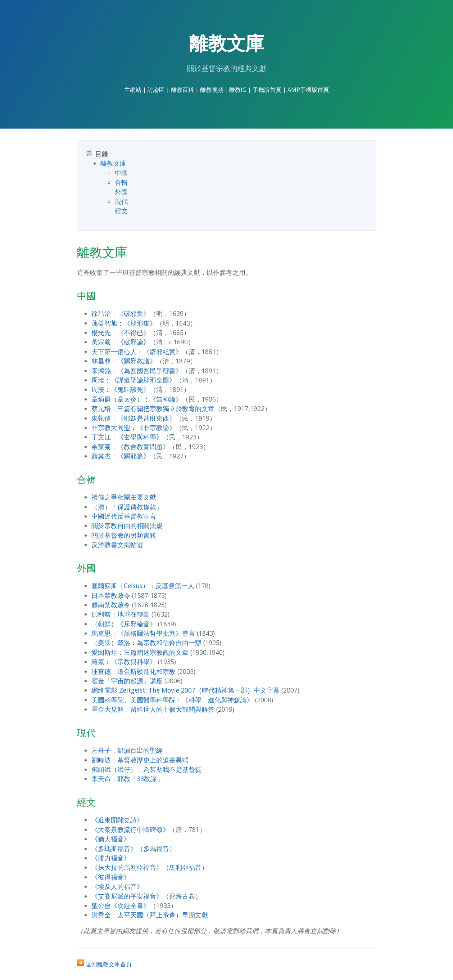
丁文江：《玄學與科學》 (127, 437)
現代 (121, 201)
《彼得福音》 (111, 877)
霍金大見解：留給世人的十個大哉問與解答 (153, 709)
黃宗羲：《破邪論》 (121, 342)
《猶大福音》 (111, 839)
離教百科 (182, 90)
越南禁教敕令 (111, 605)
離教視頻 (212, 90)
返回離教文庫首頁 (104, 964)
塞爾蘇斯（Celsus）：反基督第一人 (143, 586)
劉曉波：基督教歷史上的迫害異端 (140, 760)
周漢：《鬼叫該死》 (121, 389)
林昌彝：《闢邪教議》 (124, 361)
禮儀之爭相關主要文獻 (124, 497)
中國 (121, 173)
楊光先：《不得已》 (121, 332)
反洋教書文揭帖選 (117, 545)
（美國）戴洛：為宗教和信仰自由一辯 (146, 643)
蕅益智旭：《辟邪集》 (124, 323)
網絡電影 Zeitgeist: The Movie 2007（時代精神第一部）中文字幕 (185, 690)
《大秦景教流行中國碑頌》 (130, 829)
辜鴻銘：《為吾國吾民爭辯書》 (137, 371)
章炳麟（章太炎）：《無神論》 (137, 399)
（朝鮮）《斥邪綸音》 (124, 624)
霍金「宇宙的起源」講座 (127, 681)
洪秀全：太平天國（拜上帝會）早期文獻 (150, 915)
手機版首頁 (267, 90)
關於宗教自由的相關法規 (127, 525)
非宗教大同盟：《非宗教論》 (133, 428)
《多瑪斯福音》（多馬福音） (133, 849)
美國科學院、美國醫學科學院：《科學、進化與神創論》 (172, 700)
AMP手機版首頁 (308, 90)
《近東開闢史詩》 (117, 820)
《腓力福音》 (111, 858)
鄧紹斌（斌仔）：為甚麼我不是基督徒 (146, 769)
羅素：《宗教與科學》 (124, 662)
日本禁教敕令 (111, 595)
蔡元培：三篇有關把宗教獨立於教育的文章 (153, 408)
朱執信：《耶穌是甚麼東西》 (133, 418)
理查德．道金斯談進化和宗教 (133, 671)
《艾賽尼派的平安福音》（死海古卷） (146, 896)
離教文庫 (113, 163)
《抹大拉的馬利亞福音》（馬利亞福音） (150, 867)
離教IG (238, 90)
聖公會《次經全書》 (121, 905)
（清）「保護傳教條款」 (127, 507)
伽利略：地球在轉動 (121, 614)
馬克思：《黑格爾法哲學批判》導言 (143, 633)
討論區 (156, 90)
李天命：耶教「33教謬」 (127, 779)
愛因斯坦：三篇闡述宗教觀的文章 (140, 652)
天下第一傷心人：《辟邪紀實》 (137, 352)
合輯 (121, 182)
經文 (121, 211)
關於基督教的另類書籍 (124, 535)
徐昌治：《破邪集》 (121, 313)
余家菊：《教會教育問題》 (130, 447)
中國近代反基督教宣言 (124, 516)
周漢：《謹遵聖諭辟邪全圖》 (133, 380)
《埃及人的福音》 (117, 886)
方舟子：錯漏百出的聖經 (127, 750)
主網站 (133, 90)
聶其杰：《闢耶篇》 (121, 456)
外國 (121, 192)
